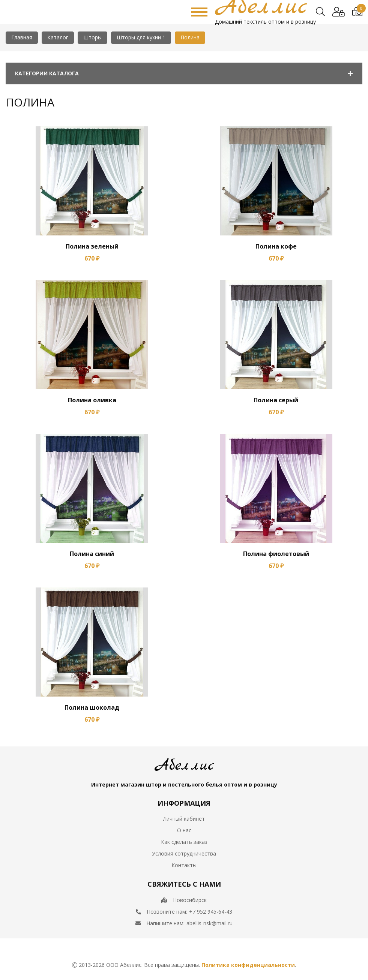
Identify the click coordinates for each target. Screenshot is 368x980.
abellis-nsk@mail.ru (210, 923)
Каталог (58, 37)
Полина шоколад (92, 707)
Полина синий (92, 554)
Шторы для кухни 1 (141, 37)
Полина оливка (92, 400)
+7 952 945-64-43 (211, 912)
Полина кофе (276, 246)
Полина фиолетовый (276, 554)
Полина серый (276, 400)
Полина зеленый (92, 246)
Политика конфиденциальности (248, 965)
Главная (22, 37)
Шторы (92, 37)
